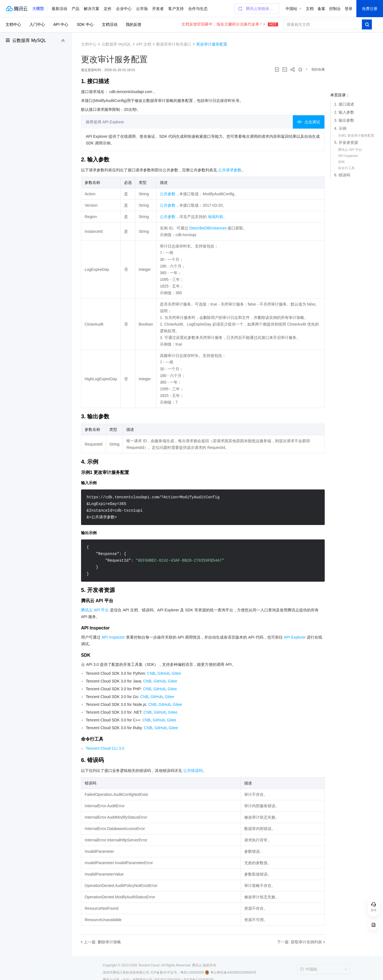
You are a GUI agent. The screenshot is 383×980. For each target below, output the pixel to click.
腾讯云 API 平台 (350, 150)
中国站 (291, 9)
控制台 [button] (335, 9)
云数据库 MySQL (29, 40)
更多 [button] (192, 9)
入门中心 (37, 24)
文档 (310, 9)
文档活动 (110, 24)
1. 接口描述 (344, 104)
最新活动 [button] (59, 9)
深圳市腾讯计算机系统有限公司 (126, 972)
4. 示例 (340, 128)
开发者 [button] (158, 9)
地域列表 (215, 217)
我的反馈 (133, 24)
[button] (38, 9)
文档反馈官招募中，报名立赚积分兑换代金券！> (230, 24)
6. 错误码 (342, 175)
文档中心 (13, 24)
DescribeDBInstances (208, 228)
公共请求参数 (230, 170)
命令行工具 (346, 168)
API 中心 (61, 24)
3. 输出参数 (344, 120)
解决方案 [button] (92, 9)
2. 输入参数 (344, 112)
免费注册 (370, 9)
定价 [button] (108, 9)
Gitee (176, 673)
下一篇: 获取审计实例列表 (299, 942)
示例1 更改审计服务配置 (356, 136)
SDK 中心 (85, 24)
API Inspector (348, 156)
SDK (342, 162)
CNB (151, 673)
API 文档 (144, 44)
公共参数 (168, 194)
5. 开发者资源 (346, 142)
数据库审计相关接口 (174, 44)
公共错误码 (193, 771)
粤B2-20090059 (192, 972)
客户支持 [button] (176, 9)
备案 (321, 9)
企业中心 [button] (124, 9)
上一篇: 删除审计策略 (102, 942)
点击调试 (309, 122)
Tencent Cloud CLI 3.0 (105, 748)
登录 (349, 9)
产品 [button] (75, 9)
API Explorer (295, 637)
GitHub (163, 673)
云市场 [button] (142, 9)
